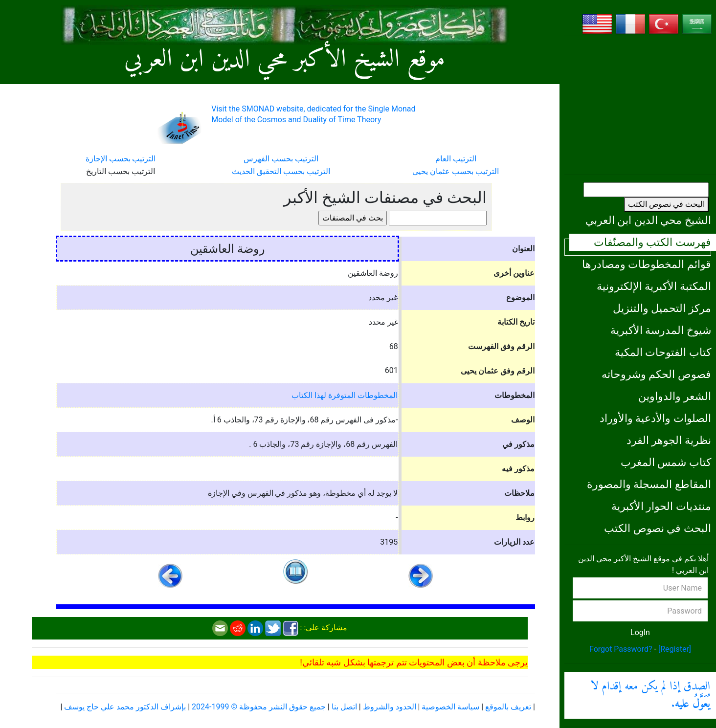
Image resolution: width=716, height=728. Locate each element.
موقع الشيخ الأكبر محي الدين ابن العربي (285, 60)
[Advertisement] (640, 105)
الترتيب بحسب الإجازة (121, 159)
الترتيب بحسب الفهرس (281, 159)
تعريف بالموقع (508, 707)
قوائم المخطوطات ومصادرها (647, 264)
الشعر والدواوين (675, 396)
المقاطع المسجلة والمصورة (649, 484)
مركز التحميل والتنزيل (662, 308)
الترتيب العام (456, 159)
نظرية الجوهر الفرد (669, 440)
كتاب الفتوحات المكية (663, 352)
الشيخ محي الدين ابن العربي (648, 220)
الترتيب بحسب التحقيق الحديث (281, 171)
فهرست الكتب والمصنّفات (652, 242)
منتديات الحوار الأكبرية (661, 506)
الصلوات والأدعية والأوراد (655, 418)
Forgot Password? (621, 649)
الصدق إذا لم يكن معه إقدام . (650, 695)
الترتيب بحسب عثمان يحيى (456, 171)
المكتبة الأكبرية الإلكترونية (654, 286)
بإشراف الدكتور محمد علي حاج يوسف (125, 707)
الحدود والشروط (390, 707)
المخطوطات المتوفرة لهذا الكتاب (345, 395)
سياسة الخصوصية (450, 707)
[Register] (675, 649)
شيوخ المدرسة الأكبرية (661, 330)
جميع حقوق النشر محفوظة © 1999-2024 (259, 707)
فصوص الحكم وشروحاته (656, 374)
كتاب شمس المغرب (666, 462)
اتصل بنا (344, 707)
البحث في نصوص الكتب (666, 204)
